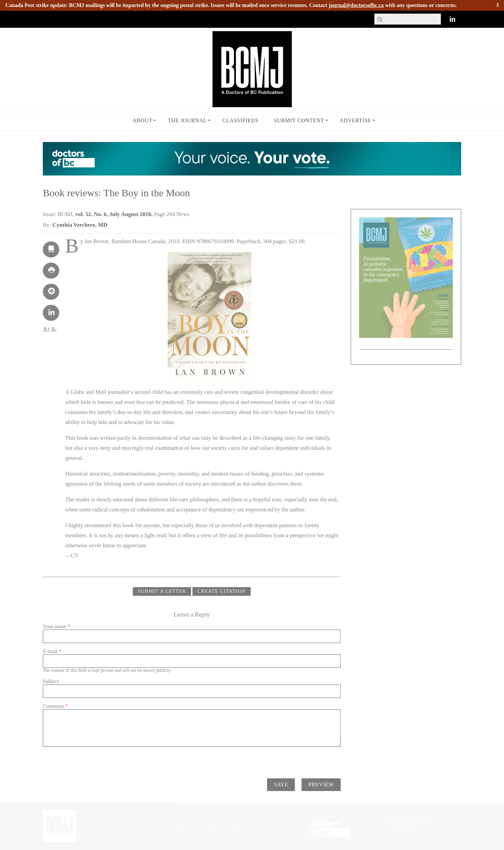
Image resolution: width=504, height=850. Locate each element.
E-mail (52, 651)
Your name (57, 626)
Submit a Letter (162, 591)
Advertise (356, 120)
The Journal (187, 120)
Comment (55, 706)
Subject (51, 681)
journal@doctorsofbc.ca (356, 5)
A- (54, 329)
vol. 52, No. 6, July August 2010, (115, 214)
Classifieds (240, 120)
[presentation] (94, 760)
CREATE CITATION (222, 591)
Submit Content (299, 120)
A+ (46, 329)
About (142, 120)
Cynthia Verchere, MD (80, 225)
